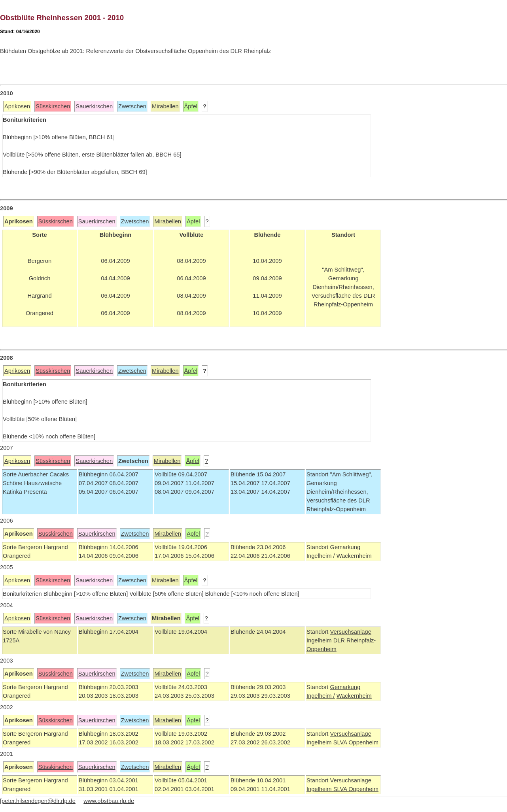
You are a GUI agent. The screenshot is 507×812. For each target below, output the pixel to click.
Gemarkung (345, 687)
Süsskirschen (53, 106)
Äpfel (191, 106)
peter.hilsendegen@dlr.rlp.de (39, 801)
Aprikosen (17, 106)
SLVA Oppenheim (356, 742)
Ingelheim (320, 640)
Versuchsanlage (350, 632)
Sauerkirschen (94, 106)
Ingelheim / (321, 696)
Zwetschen (132, 106)
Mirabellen (165, 106)
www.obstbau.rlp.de (109, 801)
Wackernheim (354, 696)
